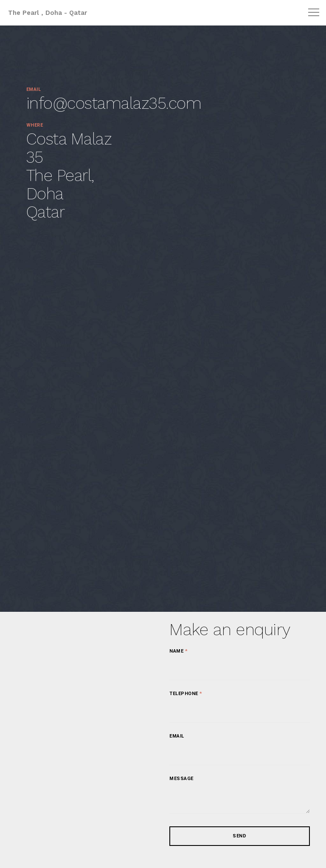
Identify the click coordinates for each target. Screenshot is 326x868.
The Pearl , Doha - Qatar (48, 13)
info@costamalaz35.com (114, 103)
